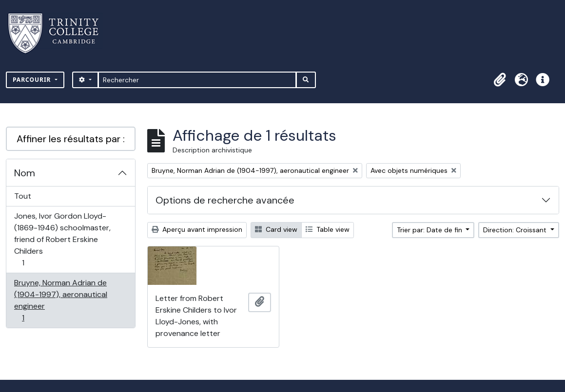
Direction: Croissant (516, 230)
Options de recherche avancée (225, 200)
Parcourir (33, 80)
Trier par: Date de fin (430, 230)
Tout (23, 196)
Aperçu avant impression (197, 229)
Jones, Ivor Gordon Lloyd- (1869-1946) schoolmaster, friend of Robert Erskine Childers (62, 239)
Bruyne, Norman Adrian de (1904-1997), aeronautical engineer (60, 300)
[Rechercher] (197, 80)
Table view (328, 229)
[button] (500, 80)
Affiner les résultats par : (71, 139)
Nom (25, 173)
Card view (276, 229)
